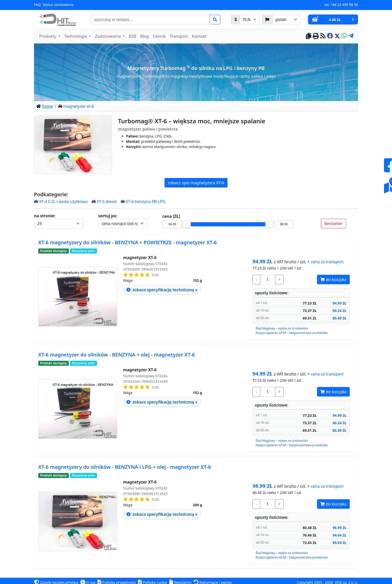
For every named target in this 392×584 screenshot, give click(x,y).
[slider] (186, 224)
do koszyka (333, 279)
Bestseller (333, 223)
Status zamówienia (58, 5)
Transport (179, 36)
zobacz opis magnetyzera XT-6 (196, 183)
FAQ (37, 5)
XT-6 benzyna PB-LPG (146, 201)
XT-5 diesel (107, 201)
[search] (150, 19)
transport (327, 262)
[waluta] (250, 19)
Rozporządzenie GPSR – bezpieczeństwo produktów (291, 333)
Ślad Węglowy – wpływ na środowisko (282, 328)
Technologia (76, 36)
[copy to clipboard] (309, 36)
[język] (286, 19)
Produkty (48, 36)
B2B (132, 36)
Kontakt (199, 36)
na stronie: (45, 216)
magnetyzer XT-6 (140, 257)
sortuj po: (108, 216)
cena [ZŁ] (171, 216)
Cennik (159, 36)
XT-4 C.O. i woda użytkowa (63, 201)
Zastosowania (108, 36)
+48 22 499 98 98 (344, 5)
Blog (144, 36)
